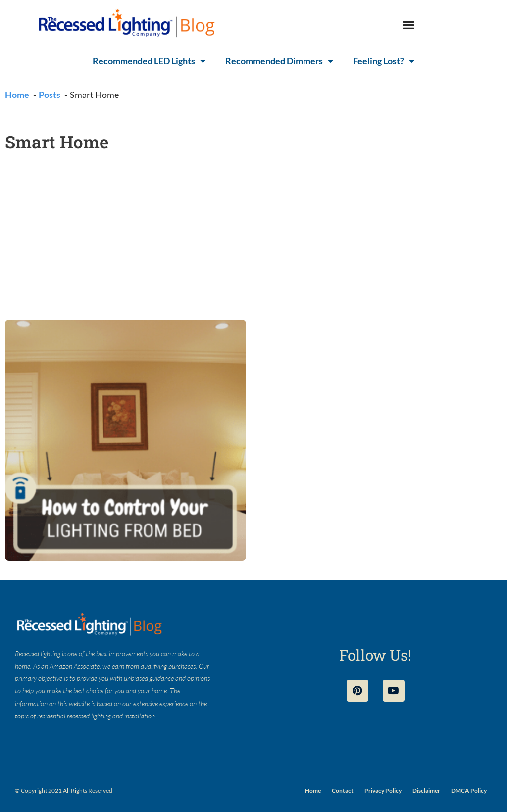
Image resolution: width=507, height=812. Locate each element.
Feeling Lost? (384, 61)
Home (313, 790)
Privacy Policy (383, 790)
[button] (408, 25)
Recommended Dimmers (279, 61)
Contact (343, 790)
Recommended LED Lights (149, 61)
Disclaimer (426, 790)
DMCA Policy (469, 790)
